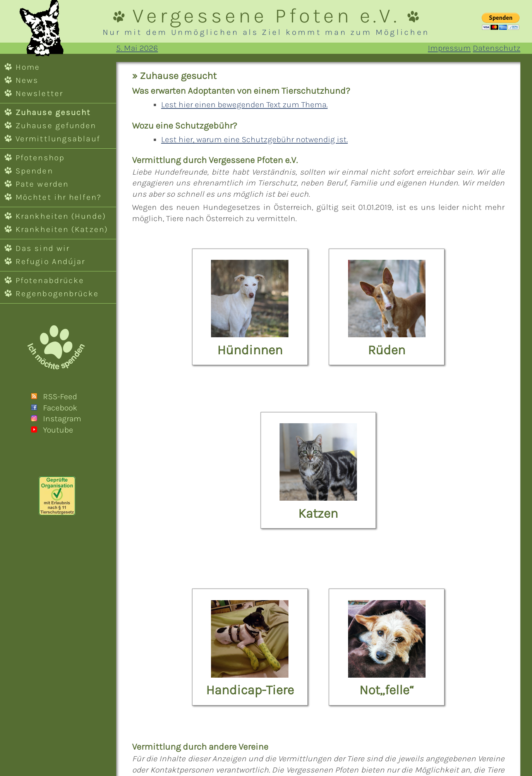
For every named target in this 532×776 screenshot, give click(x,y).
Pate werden (42, 184)
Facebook (60, 408)
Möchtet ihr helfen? (58, 197)
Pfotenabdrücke (50, 280)
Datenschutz (497, 48)
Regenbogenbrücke (57, 294)
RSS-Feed (60, 397)
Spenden (34, 171)
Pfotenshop (40, 158)
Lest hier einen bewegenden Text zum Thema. (244, 105)
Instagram (62, 419)
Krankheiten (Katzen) (62, 229)
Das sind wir (43, 248)
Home (28, 67)
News (27, 80)
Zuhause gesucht (53, 112)
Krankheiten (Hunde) (61, 216)
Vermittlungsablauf (58, 139)
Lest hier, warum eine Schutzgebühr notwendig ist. (254, 139)
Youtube (58, 430)
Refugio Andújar (50, 261)
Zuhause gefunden (56, 125)
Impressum (449, 48)
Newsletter (39, 93)
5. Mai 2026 (137, 48)
